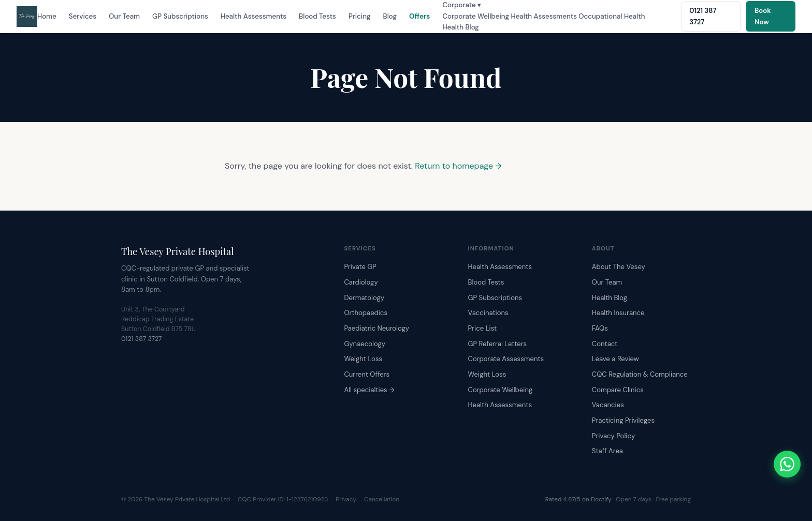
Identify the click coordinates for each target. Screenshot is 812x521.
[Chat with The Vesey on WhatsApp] (787, 464)
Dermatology (364, 298)
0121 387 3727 (142, 339)
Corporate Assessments (506, 359)
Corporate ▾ (462, 5)
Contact (605, 344)
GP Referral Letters (498, 344)
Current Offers (367, 374)
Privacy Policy (613, 436)
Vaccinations (488, 313)
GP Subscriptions (180, 16)
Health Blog (460, 27)
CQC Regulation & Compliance (640, 374)
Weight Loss (363, 359)
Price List (483, 328)
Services (83, 16)
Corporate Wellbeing (476, 16)
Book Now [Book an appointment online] (763, 16)
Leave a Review (615, 359)
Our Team (124, 16)
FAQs (600, 328)
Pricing (360, 16)
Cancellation (382, 499)
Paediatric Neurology (376, 328)
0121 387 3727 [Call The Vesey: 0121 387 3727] (703, 16)
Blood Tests (317, 16)
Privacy (346, 499)
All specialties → (369, 390)
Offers (419, 16)
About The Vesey (619, 267)
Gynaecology (365, 344)
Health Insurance (618, 313)
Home (47, 16)
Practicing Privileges (623, 420)
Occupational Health (612, 16)
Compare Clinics (618, 390)
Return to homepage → (458, 166)
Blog (390, 16)
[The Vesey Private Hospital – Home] (27, 17)
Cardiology (361, 282)
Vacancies (608, 405)
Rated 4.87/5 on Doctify (578, 499)
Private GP (360, 267)
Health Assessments (253, 16)
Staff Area (607, 451)
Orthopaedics (366, 313)
